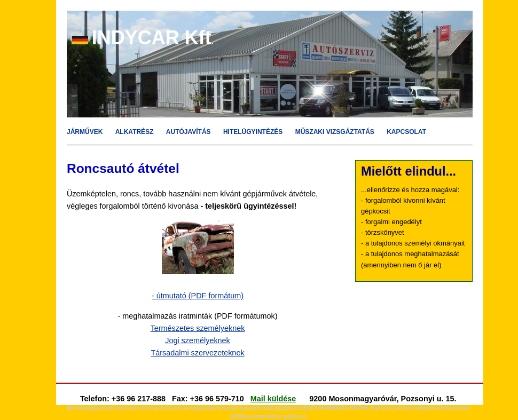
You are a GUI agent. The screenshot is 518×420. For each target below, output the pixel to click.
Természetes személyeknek (198, 328)
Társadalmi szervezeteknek (197, 353)
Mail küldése (273, 399)
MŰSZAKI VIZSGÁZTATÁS (335, 132)
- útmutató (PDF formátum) (198, 296)
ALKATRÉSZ (135, 132)
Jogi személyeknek (198, 340)
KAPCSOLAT (406, 132)
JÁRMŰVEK (85, 132)
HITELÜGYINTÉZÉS (253, 132)
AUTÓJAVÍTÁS (189, 132)
